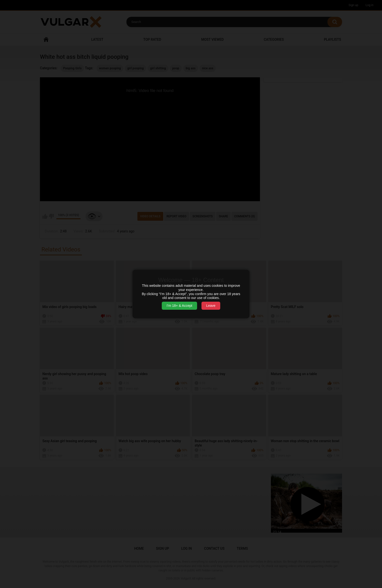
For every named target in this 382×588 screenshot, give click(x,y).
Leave (211, 306)
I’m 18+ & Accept (179, 306)
